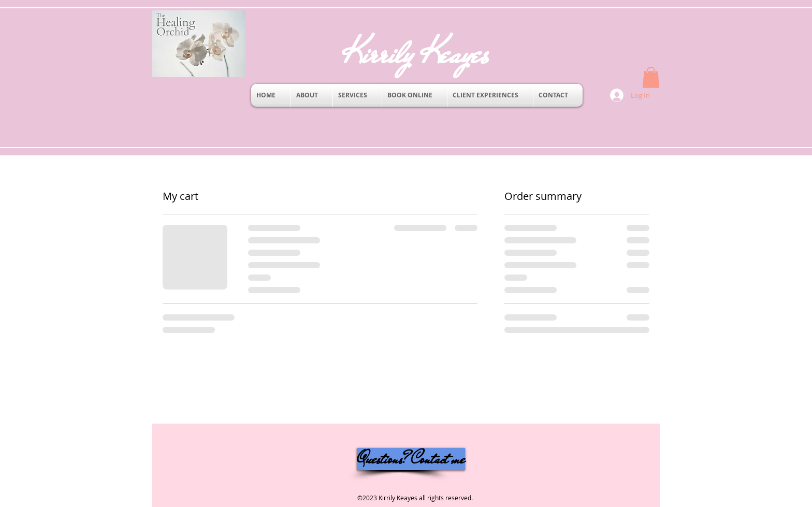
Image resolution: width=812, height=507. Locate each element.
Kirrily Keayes (432, 54)
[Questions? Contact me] (411, 459)
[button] (651, 77)
